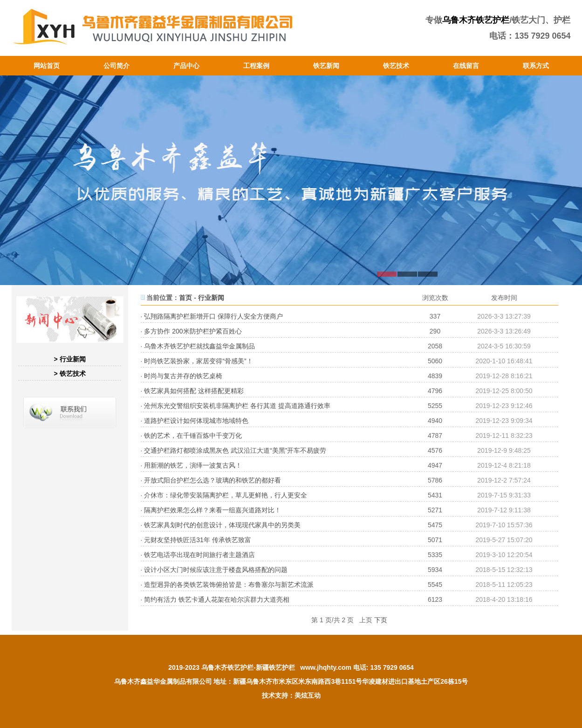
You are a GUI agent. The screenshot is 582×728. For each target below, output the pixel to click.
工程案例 (256, 66)
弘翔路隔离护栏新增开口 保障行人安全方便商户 (213, 316)
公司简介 (116, 66)
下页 (381, 620)
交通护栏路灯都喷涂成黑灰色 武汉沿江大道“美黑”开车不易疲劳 (235, 450)
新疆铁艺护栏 (275, 667)
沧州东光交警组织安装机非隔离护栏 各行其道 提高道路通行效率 (237, 406)
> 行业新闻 (69, 359)
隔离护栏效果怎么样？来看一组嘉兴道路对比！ (212, 510)
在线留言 (466, 66)
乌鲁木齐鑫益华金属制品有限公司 (163, 681)
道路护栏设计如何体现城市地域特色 (196, 421)
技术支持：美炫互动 (291, 695)
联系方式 (536, 66)
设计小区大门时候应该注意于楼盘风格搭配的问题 (216, 570)
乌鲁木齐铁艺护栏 (476, 20)
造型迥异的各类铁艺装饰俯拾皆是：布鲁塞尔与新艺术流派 (229, 585)
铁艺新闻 (326, 66)
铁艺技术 (396, 66)
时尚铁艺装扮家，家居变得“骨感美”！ (198, 361)
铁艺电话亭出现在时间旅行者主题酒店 (199, 555)
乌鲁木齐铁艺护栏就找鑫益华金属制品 (199, 346)
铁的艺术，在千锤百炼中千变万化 (193, 435)
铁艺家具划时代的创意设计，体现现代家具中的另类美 (222, 525)
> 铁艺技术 (69, 374)
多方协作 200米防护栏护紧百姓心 (193, 331)
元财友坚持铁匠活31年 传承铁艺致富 (197, 540)
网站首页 (47, 66)
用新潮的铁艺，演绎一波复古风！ (193, 465)
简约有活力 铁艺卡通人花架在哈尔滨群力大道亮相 (217, 599)
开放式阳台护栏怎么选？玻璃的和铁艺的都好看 (212, 480)
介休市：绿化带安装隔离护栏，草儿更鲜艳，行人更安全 (226, 495)
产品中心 (186, 66)
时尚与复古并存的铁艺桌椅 (183, 376)
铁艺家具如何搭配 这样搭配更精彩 (194, 391)
